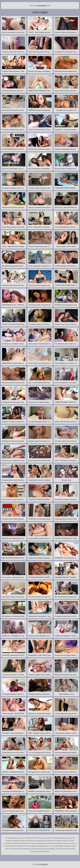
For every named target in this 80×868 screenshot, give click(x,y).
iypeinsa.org (43, 865)
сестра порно (41, 5)
